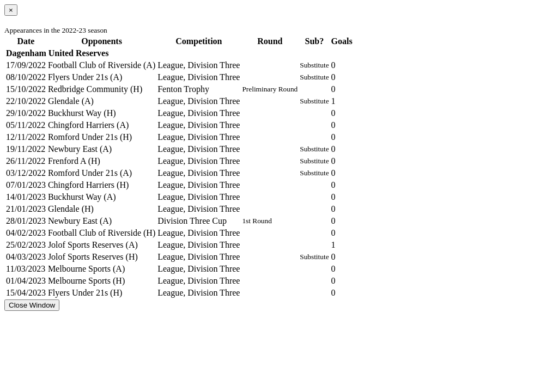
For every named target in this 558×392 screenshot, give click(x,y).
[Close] (11, 10)
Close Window (32, 305)
